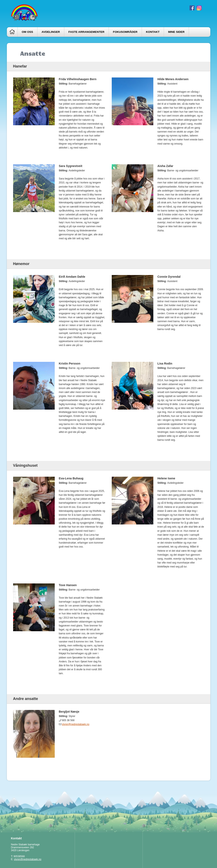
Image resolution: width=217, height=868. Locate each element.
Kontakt (153, 32)
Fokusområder (125, 32)
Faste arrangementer (86, 32)
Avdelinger (51, 32)
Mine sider (176, 32)
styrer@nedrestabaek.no (76, 724)
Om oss (27, 32)
